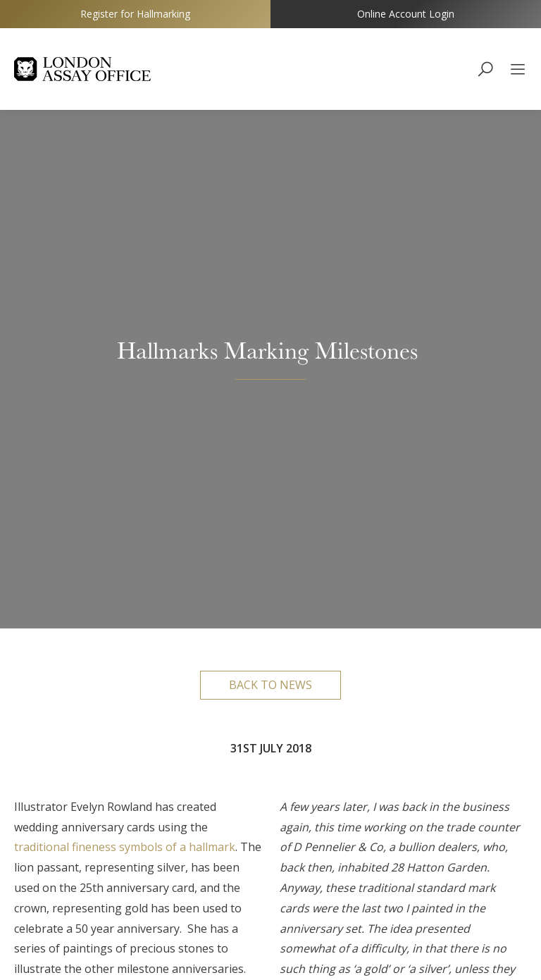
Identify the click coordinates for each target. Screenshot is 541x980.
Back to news (270, 168)
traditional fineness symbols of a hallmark (125, 330)
